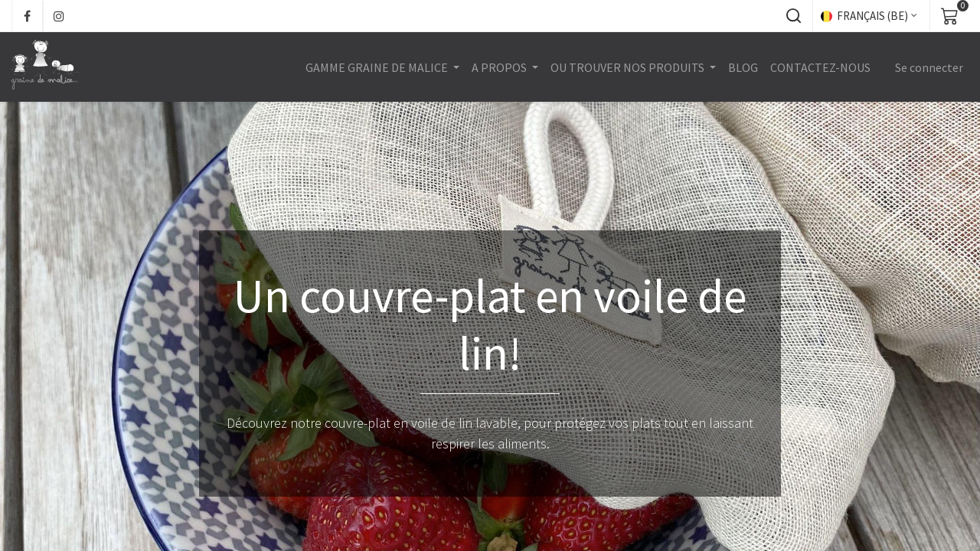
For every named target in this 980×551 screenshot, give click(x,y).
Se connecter (928, 67)
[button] (793, 16)
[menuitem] (742, 67)
